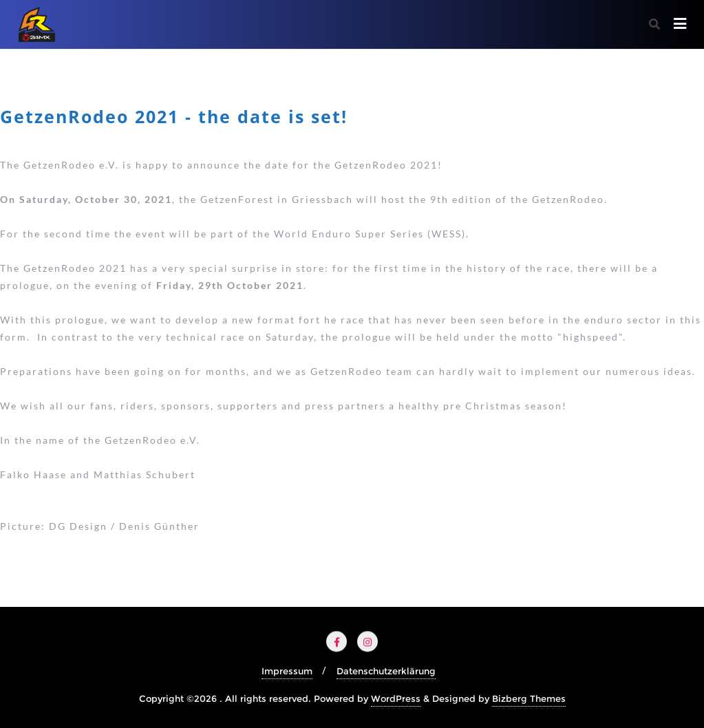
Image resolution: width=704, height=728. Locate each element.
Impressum (287, 671)
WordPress (396, 698)
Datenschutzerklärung (386, 671)
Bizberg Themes (529, 698)
